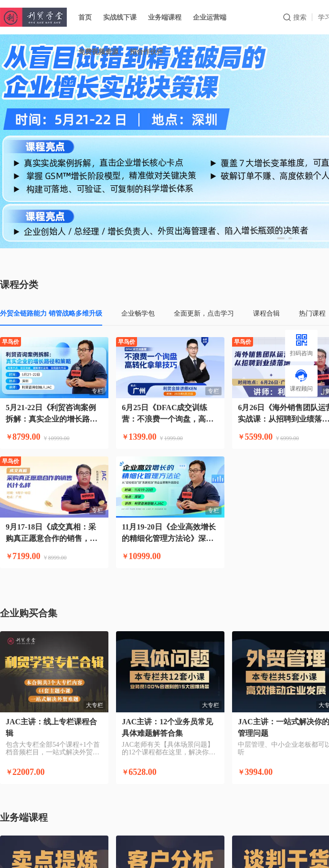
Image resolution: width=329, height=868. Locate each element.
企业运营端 (210, 17)
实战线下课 (120, 17)
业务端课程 (165, 17)
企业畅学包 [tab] (138, 313)
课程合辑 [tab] (266, 313)
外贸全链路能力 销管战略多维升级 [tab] (51, 313)
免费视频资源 (98, 52)
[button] (281, 238)
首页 (85, 17)
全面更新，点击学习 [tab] (204, 313)
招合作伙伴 (147, 52)
